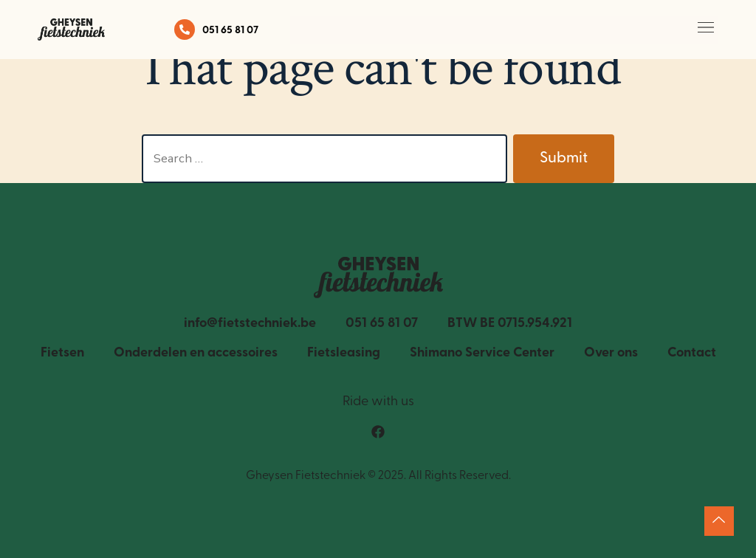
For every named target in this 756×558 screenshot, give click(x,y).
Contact (692, 353)
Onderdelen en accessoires (196, 353)
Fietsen (62, 353)
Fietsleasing (344, 353)
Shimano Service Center (482, 353)
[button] (706, 30)
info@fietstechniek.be (250, 324)
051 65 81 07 (230, 31)
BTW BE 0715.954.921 (510, 324)
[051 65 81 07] (185, 30)
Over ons (611, 353)
